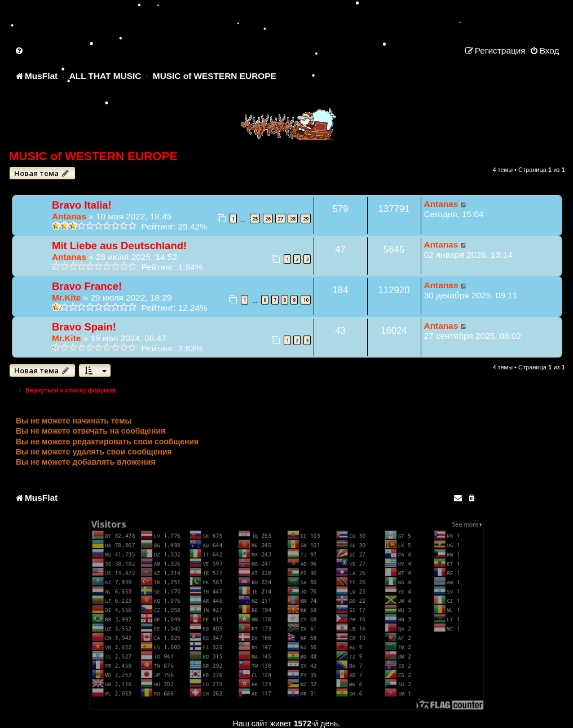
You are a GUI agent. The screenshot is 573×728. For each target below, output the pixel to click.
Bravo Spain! (84, 327)
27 (280, 219)
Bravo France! (87, 286)
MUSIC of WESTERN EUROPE (93, 156)
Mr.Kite (66, 297)
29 (306, 219)
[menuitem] (20, 50)
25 (255, 219)
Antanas (69, 216)
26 (268, 219)
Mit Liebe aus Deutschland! (119, 246)
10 (306, 300)
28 (293, 219)
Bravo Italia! (82, 205)
